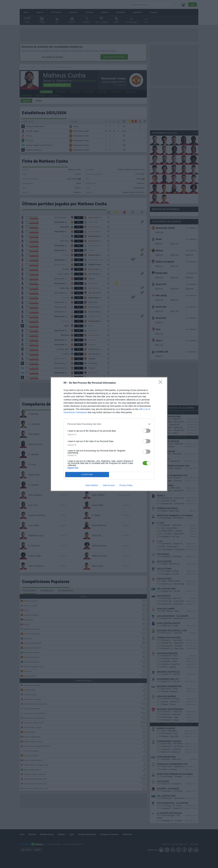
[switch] (147, 431)
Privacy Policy (126, 485)
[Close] (161, 383)
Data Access (109, 485)
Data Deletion (92, 485)
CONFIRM (87, 474)
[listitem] (109, 424)
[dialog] (109, 434)
